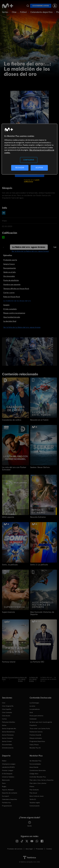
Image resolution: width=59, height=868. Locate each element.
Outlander (33, 719)
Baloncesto (6, 780)
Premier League (8, 770)
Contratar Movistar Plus (38, 777)
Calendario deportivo (41, 12)
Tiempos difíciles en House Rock (16, 289)
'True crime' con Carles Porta (40, 729)
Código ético (34, 774)
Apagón (6, 305)
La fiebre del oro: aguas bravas (29, 247)
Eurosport (6, 796)
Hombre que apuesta (12, 284)
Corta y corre (9, 293)
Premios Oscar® (35, 735)
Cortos (4, 719)
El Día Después (7, 774)
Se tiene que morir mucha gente (41, 722)
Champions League (9, 764)
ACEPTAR (39, 168)
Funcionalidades (35, 764)
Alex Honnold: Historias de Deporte (42, 613)
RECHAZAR (20, 168)
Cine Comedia (7, 712)
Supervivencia (8, 612)
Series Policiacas (8, 735)
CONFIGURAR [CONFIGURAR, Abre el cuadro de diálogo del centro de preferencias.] (29, 160)
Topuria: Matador (8, 790)
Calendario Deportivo (10, 799)
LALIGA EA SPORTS (8, 767)
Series (5, 12)
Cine (14, 12)
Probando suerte (10, 260)
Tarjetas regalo (35, 803)
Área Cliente (34, 767)
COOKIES (49, 849)
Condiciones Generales (38, 770)
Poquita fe (33, 725)
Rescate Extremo (38, 517)
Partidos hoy (6, 803)
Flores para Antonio (36, 716)
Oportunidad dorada (12, 317)
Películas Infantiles (9, 722)
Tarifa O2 (33, 799)
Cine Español (7, 709)
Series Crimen (7, 741)
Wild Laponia (8, 517)
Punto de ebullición (11, 280)
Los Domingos (34, 703)
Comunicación (35, 806)
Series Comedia (7, 738)
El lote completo (10, 309)
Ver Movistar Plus (35, 761)
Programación (7, 806)
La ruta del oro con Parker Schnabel (14, 469)
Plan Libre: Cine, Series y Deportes (41, 780)
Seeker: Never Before (40, 467)
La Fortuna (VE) (37, 662)
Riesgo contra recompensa (14, 313)
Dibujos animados (36, 738)
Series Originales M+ (9, 729)
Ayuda (29, 824)
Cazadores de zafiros (12, 420)
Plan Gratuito (34, 790)
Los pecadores (35, 709)
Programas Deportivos (37, 741)
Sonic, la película (10, 565)
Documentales (7, 745)
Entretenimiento (8, 748)
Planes (32, 787)
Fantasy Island (9, 662)
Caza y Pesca (34, 745)
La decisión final (10, 321)
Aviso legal (29, 849)
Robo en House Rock (12, 297)
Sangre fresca (9, 264)
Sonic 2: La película (39, 565)
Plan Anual (33, 793)
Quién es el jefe (9, 272)
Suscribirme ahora (41, 6)
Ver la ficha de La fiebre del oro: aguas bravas (30, 251)
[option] (31, 352)
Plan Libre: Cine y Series (38, 783)
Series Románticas (8, 732)
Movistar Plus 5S (35, 748)
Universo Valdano (8, 777)
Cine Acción (6, 716)
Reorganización (10, 268)
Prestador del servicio (15, 849)
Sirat (31, 712)
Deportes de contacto (10, 793)
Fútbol (23, 12)
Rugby (4, 787)
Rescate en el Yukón (39, 420)
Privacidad (39, 849)
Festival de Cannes (36, 732)
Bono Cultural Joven (37, 796)
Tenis (4, 783)
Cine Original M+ (8, 706)
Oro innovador (9, 276)
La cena (32, 706)
